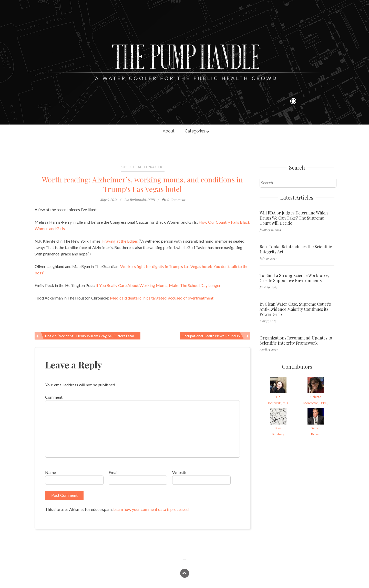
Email (114, 472)
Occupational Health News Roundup (211, 336)
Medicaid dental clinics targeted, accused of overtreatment (162, 298)
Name (50, 472)
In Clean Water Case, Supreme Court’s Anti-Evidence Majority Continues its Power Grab (295, 309)
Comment (54, 397)
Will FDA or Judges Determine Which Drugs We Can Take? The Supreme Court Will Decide (294, 218)
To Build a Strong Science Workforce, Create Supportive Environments (294, 278)
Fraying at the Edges (120, 241)
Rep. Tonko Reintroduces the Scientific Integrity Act (296, 249)
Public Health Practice (143, 167)
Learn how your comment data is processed (151, 509)
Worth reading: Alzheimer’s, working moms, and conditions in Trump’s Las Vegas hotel (142, 184)
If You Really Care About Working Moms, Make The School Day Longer (158, 285)
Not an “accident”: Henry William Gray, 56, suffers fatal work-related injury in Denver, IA (93, 336)
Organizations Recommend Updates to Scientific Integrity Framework (296, 341)
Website (180, 472)
